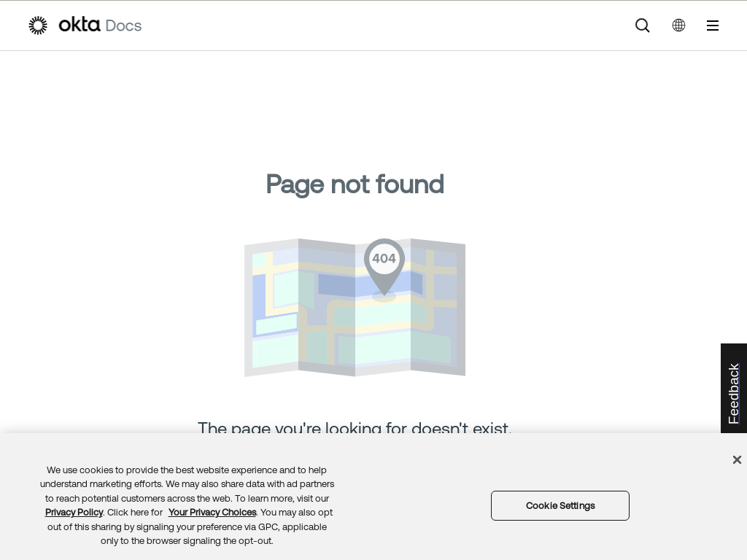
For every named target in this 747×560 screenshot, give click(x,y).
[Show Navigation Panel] (713, 26)
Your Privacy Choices (212, 512)
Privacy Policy (74, 512)
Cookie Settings (560, 506)
